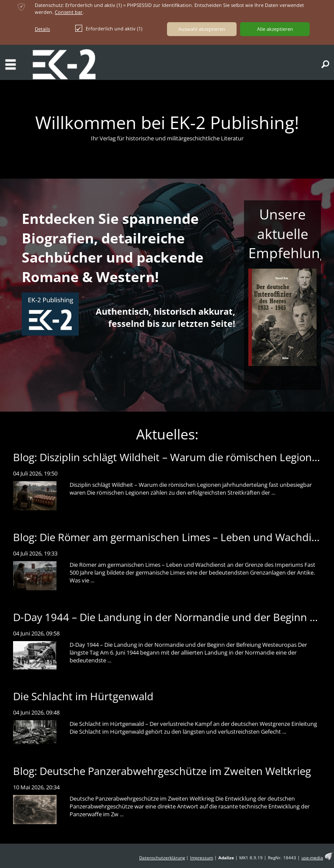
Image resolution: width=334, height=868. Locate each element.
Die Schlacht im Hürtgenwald (83, 696)
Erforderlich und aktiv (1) (109, 28)
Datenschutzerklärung (162, 858)
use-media (312, 858)
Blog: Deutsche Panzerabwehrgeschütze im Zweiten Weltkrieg (162, 771)
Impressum (202, 858)
